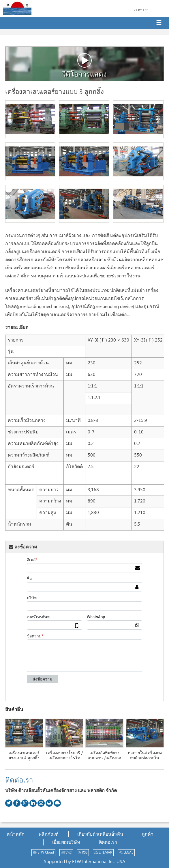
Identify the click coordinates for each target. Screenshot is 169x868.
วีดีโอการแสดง (84, 66)
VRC (66, 853)
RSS (83, 853)
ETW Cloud (43, 853)
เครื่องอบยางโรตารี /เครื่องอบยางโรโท (64, 756)
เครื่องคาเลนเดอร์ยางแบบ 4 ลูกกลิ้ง (24, 756)
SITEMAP (103, 853)
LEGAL (126, 853)
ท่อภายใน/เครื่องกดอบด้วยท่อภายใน (145, 756)
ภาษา (141, 10)
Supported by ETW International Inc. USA (84, 862)
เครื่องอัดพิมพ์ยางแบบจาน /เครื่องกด (104, 756)
